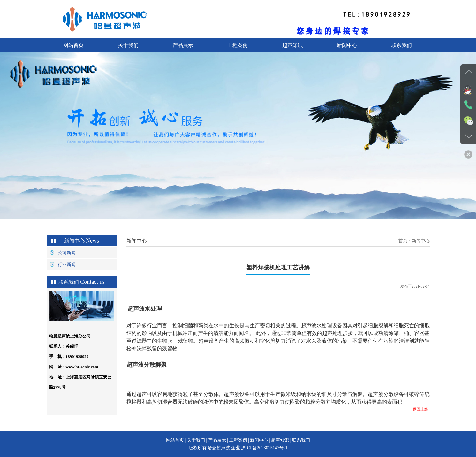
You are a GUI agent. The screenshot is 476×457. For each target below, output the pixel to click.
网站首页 (73, 45)
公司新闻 (67, 253)
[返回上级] (421, 409)
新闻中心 (347, 45)
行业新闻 (67, 264)
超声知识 (292, 45)
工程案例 (238, 45)
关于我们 (128, 45)
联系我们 (402, 45)
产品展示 (183, 45)
